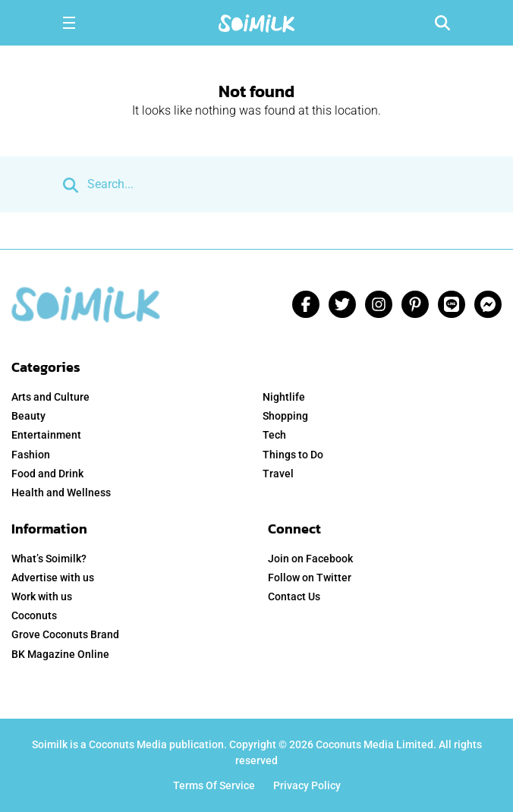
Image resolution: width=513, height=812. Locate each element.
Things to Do (293, 455)
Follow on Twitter (310, 578)
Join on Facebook (310, 559)
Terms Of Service (214, 785)
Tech (274, 435)
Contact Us (294, 596)
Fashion (31, 455)
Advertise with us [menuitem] (53, 578)
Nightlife (284, 397)
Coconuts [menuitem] (34, 615)
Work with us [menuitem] (42, 596)
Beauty (28, 416)
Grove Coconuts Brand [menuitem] (65, 634)
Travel (278, 474)
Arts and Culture (50, 397)
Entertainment (46, 435)
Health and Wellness (61, 493)
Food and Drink (47, 474)
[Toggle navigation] (69, 23)
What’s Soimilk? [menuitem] (49, 559)
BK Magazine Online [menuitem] (60, 654)
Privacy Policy (307, 785)
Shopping (285, 416)
